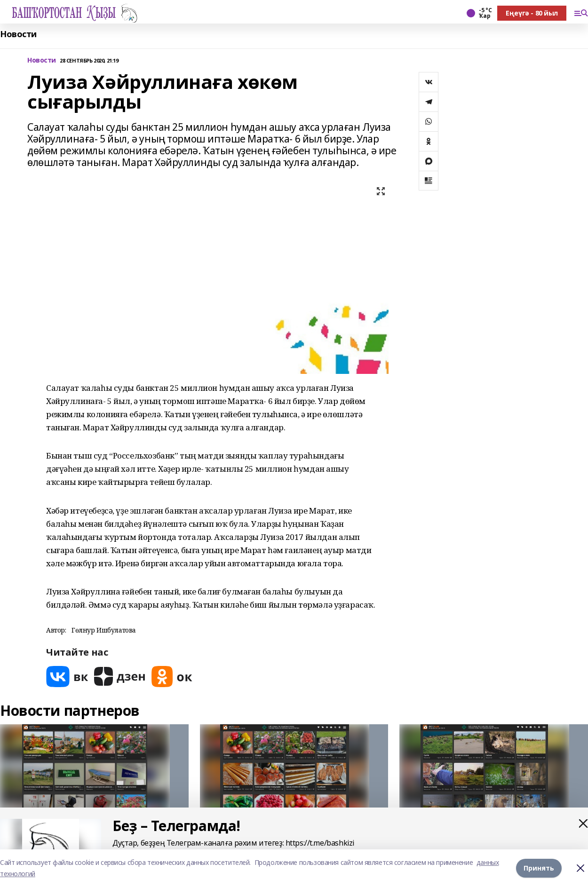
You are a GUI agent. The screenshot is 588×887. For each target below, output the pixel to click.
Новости (18, 34)
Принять (539, 868)
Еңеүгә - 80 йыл (532, 13)
